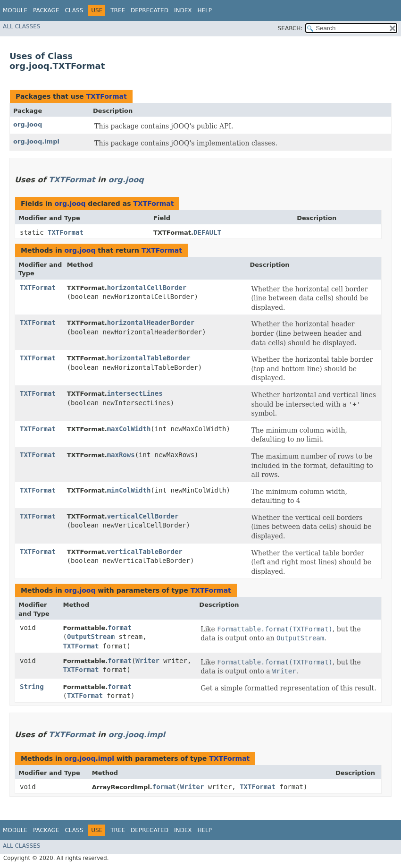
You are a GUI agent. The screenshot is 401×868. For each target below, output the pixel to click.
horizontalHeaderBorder (151, 323)
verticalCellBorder (143, 516)
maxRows (121, 455)
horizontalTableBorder (149, 358)
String (32, 687)
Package (46, 10)
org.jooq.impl (36, 141)
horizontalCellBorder (147, 288)
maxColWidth (129, 429)
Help (205, 10)
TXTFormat (106, 96)
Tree (118, 10)
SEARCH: (290, 28)
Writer (147, 661)
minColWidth (129, 490)
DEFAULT (207, 232)
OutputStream (91, 637)
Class (74, 10)
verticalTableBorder (145, 552)
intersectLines (135, 393)
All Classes (21, 26)
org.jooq (28, 124)
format (120, 628)
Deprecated (150, 10)
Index (183, 10)
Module (15, 10)
